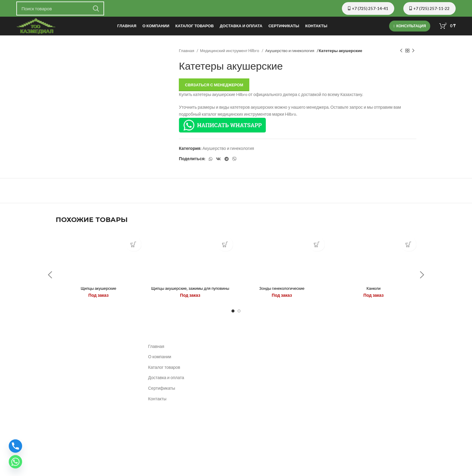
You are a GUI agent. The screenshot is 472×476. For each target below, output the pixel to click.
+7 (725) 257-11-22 (429, 8)
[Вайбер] (234, 161)
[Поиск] (60, 8)
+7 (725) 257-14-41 (368, 8)
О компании (160, 368)
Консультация (410, 27)
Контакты (157, 410)
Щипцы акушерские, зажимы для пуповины (190, 297)
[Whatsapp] (15, 462)
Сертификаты (162, 400)
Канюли (374, 294)
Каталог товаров (164, 379)
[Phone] (15, 446)
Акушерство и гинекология (290, 53)
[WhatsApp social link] (211, 161)
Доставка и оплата (166, 390)
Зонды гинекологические (282, 294)
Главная (187, 53)
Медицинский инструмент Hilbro (230, 53)
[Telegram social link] (227, 161)
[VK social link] (218, 161)
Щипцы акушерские (98, 294)
